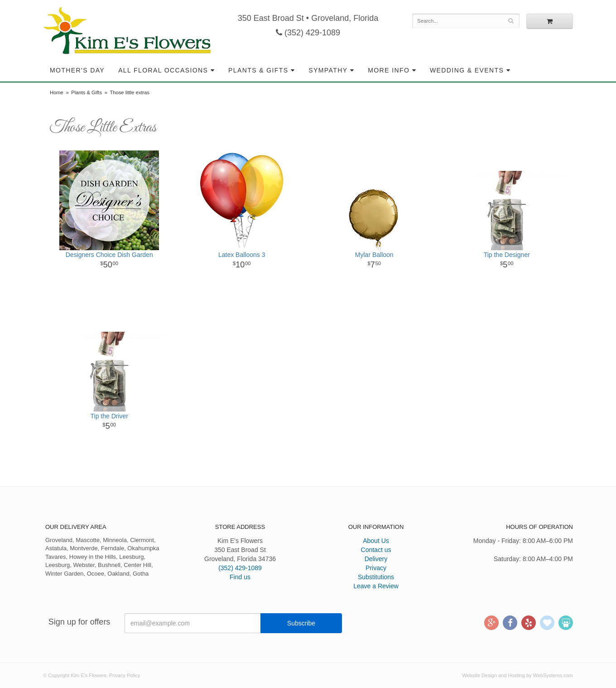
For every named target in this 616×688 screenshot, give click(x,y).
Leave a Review (376, 586)
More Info (389, 70)
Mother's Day (77, 70)
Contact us (376, 550)
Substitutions (376, 577)
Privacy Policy (125, 675)
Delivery (376, 559)
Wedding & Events (467, 70)
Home (57, 92)
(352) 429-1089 (308, 33)
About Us (376, 541)
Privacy (376, 568)
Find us (240, 577)
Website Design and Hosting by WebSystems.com (517, 675)
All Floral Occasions (163, 70)
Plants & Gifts (258, 70)
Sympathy (328, 70)
